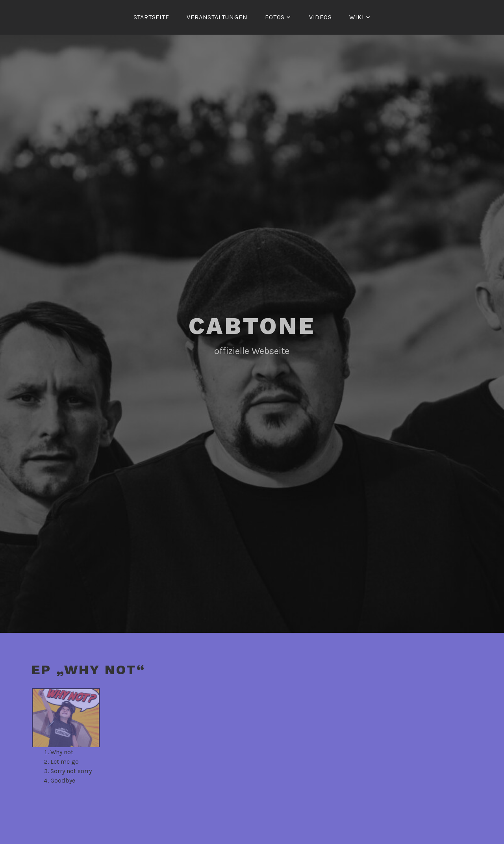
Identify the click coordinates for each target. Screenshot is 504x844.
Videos (321, 17)
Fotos (275, 17)
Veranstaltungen (217, 17)
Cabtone (252, 326)
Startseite (151, 17)
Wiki (357, 17)
